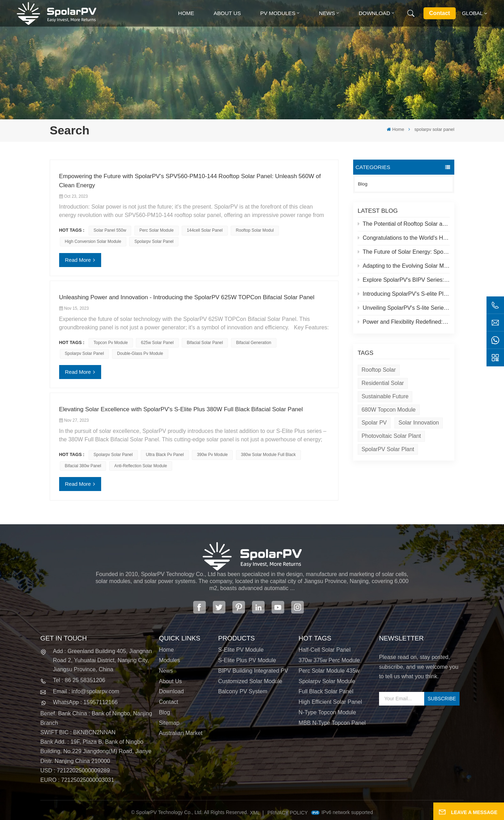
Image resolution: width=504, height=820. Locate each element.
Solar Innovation (419, 423)
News (327, 13)
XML (255, 813)
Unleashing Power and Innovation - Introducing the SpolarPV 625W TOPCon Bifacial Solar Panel (187, 297)
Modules (169, 660)
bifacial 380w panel (83, 466)
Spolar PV (374, 423)
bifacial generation (253, 343)
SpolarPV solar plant (388, 449)
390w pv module (212, 455)
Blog (363, 184)
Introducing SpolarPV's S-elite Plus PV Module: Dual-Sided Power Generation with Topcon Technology (404, 294)
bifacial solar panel (205, 343)
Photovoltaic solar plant (391, 436)
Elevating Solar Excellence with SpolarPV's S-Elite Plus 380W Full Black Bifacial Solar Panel (181, 409)
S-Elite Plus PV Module (247, 660)
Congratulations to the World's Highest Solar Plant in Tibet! (404, 238)
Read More (78, 260)
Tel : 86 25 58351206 (79, 680)
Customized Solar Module (250, 681)
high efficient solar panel (330, 702)
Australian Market (181, 733)
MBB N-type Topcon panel (332, 723)
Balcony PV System (243, 691)
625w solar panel (157, 343)
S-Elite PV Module (241, 650)
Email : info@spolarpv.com (86, 691)
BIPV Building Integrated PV (253, 671)
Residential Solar (383, 383)
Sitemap (169, 723)
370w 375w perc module (329, 660)
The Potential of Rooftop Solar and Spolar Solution (404, 224)
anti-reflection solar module (141, 466)
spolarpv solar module (327, 681)
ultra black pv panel (165, 455)
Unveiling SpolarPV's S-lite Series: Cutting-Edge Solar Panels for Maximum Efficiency (404, 308)
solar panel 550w (110, 230)
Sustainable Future (385, 396)
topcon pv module (111, 343)
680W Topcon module (388, 410)
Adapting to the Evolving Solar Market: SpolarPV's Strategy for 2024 (404, 266)
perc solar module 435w (329, 671)
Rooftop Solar (379, 370)
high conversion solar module (93, 241)
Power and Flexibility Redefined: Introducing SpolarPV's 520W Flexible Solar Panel (404, 322)
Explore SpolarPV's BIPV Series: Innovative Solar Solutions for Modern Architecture (404, 280)
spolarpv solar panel (154, 241)
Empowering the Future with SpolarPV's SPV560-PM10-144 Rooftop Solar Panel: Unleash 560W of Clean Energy (190, 181)
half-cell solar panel (325, 650)
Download (374, 13)
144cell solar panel (205, 230)
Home (186, 13)
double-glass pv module (140, 353)
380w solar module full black (268, 455)
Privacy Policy (288, 813)
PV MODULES (278, 13)
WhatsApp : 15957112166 (85, 702)
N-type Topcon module (327, 712)
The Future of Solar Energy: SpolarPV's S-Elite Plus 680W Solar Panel (404, 252)
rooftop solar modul (255, 230)
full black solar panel (326, 691)
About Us (227, 13)
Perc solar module (156, 230)
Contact (440, 13)
